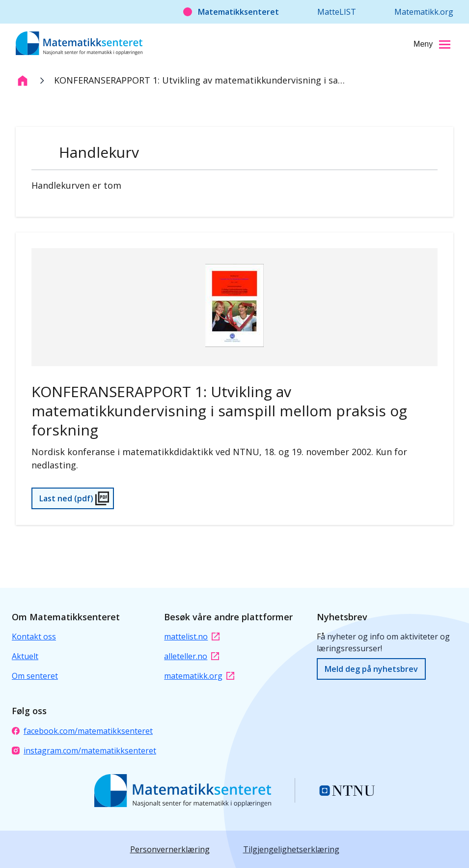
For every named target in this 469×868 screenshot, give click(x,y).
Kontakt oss (34, 637)
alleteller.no (192, 656)
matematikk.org (199, 676)
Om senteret (35, 676)
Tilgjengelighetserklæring (291, 849)
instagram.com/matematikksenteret (84, 751)
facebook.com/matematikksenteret (82, 731)
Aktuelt (25, 656)
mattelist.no (192, 637)
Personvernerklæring (170, 849)
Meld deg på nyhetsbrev (371, 669)
